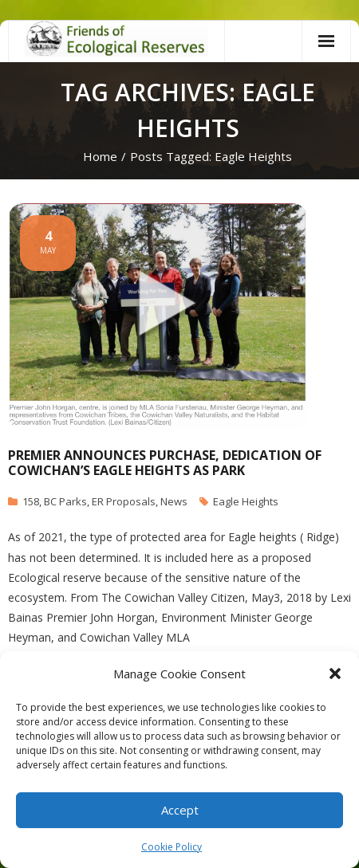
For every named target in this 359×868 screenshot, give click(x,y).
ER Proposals (124, 501)
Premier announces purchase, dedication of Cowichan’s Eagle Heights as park (165, 463)
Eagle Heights (246, 501)
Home (100, 156)
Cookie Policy (172, 847)
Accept (180, 810)
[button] (335, 674)
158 (31, 501)
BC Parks (65, 501)
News (174, 501)
